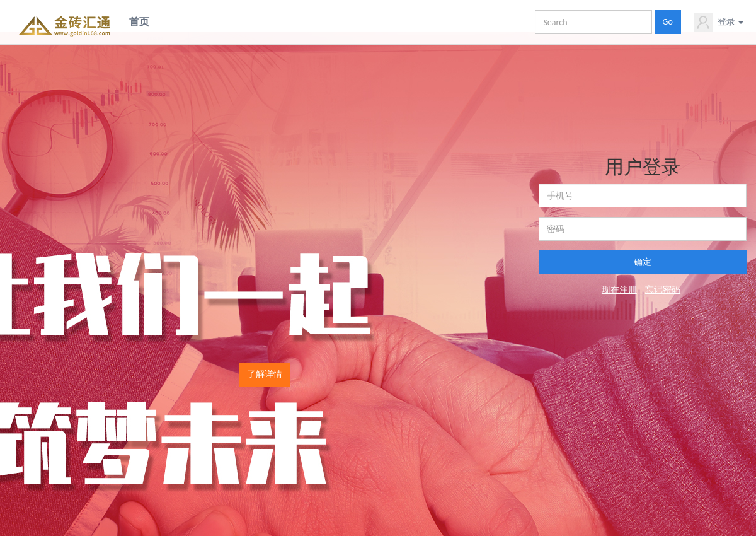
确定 (643, 262)
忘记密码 (663, 290)
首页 (139, 22)
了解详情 (265, 374)
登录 (719, 23)
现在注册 (619, 290)
